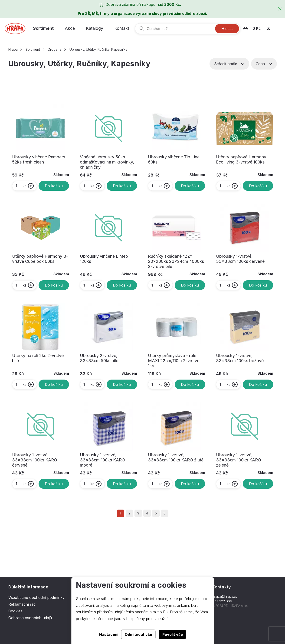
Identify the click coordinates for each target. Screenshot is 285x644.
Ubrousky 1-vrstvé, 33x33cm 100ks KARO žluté (176, 457)
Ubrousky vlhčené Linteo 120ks (104, 259)
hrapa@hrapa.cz (225, 596)
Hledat (227, 29)
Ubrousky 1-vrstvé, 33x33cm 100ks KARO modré (102, 460)
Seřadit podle (229, 64)
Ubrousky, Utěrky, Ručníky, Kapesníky (98, 49)
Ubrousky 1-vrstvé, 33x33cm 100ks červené (240, 259)
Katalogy (95, 28)
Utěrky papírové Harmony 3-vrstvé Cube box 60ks (40, 259)
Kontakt (122, 28)
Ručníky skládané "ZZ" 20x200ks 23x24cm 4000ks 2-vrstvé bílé (176, 261)
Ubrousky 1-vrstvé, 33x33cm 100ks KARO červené (35, 460)
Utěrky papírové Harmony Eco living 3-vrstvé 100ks (241, 159)
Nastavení (109, 634)
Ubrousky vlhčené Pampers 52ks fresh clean (39, 159)
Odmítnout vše (138, 634)
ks (21, 186)
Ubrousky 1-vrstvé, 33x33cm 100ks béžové (240, 358)
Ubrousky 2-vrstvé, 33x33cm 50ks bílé (99, 358)
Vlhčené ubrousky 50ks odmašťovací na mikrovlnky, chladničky (107, 162)
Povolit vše (173, 634)
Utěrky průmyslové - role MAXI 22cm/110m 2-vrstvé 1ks (174, 361)
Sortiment (43, 28)
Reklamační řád (22, 604)
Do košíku (54, 186)
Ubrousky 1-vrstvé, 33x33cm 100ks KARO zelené (239, 460)
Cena (264, 64)
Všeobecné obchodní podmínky (36, 597)
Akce (70, 28)
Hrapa (13, 49)
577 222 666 (222, 601)
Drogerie (55, 49)
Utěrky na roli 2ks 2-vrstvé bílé (38, 358)
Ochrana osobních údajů (30, 618)
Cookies (15, 611)
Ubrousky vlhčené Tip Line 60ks (174, 159)
